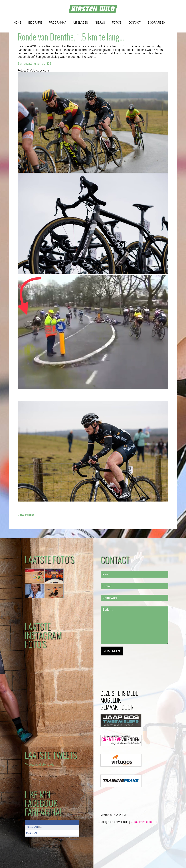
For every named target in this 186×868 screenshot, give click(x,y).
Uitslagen (81, 23)
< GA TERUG (26, 515)
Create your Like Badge (70, 839)
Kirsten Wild (33, 827)
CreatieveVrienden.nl (144, 822)
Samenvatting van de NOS (35, 64)
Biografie (35, 23)
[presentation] (128, 663)
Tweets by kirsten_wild (40, 765)
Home (18, 23)
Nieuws (100, 23)
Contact (135, 23)
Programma (58, 23)
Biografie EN (157, 23)
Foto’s (117, 23)
